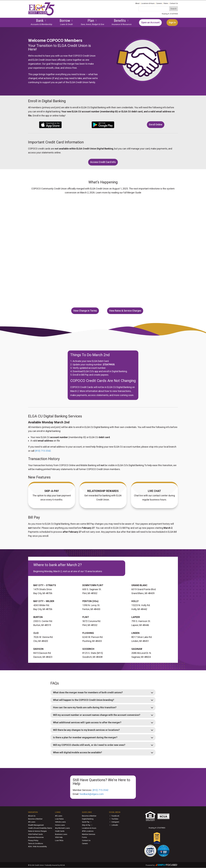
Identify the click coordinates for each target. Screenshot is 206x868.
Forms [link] (84, 837)
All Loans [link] (32, 822)
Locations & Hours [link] (148, 3)
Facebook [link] (114, 816)
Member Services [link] (89, 834)
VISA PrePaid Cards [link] (35, 834)
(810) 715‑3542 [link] (100, 790)
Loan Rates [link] (59, 819)
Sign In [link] (172, 22)
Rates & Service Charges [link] (37, 831)
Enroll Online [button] (156, 125)
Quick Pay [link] (87, 822)
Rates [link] (166, 3)
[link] (42, 15)
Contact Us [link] (174, 3)
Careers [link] (159, 3)
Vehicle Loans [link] (60, 822)
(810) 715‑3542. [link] (43, 451)
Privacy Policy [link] (33, 840)
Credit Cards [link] (60, 831)
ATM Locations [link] (88, 831)
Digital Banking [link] (88, 819)
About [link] (137, 3)
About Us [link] (32, 816)
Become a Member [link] (35, 819)
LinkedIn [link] (114, 825)
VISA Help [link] (59, 837)
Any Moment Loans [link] (62, 828)
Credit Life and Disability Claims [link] (40, 828)
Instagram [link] (114, 822)
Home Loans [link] (60, 825)
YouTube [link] (114, 819)
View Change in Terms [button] (85, 311)
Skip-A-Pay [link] (87, 825)
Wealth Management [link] (36, 825)
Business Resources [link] (36, 837)
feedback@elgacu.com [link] (92, 794)
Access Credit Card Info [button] (103, 162)
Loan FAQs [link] (59, 840)
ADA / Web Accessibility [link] (37, 846)
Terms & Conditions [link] (36, 843)
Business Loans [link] (61, 834)
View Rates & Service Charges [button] (125, 311)
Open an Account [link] (150, 22)
